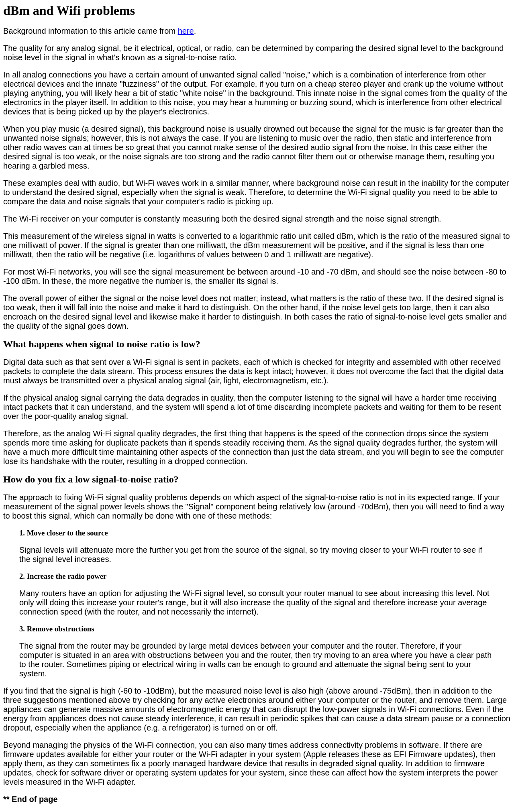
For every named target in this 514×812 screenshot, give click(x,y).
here (186, 31)
